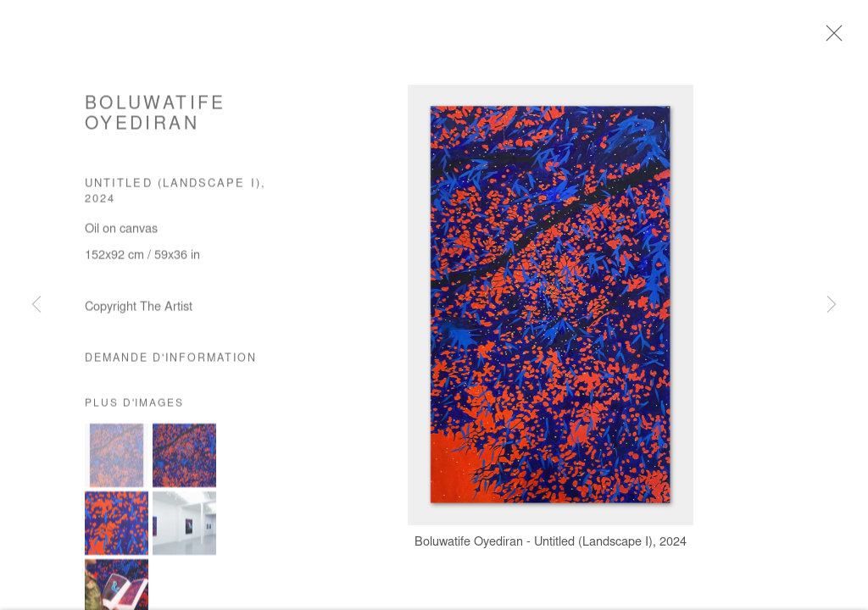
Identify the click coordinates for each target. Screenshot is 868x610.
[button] (117, 460)
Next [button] (832, 305)
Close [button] (833, 38)
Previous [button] (36, 305)
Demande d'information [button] (171, 364)
